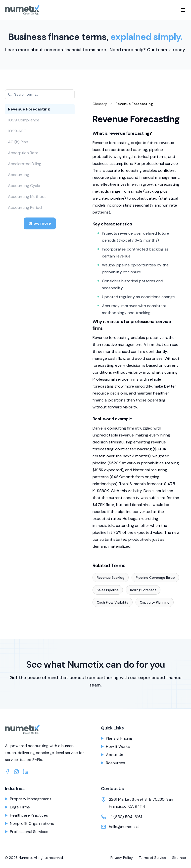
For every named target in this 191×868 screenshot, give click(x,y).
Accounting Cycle (24, 186)
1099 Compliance (24, 120)
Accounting (19, 175)
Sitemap (179, 858)
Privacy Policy (122, 858)
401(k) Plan (18, 142)
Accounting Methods (27, 197)
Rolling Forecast (143, 590)
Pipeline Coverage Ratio (155, 578)
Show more (40, 223)
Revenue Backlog (111, 578)
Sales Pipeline (108, 590)
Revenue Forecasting (29, 109)
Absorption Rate (23, 153)
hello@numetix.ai (124, 827)
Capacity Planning (155, 602)
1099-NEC (17, 131)
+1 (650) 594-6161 (125, 817)
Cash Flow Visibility (113, 602)
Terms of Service (152, 858)
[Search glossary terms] (40, 94)
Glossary (100, 104)
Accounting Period (25, 207)
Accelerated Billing (25, 164)
